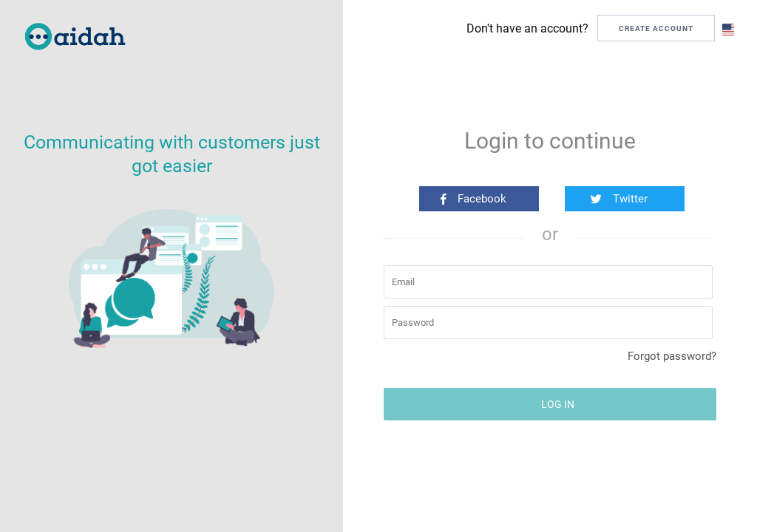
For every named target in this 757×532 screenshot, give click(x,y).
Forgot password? (672, 356)
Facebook (473, 199)
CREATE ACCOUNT (656, 28)
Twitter (619, 199)
